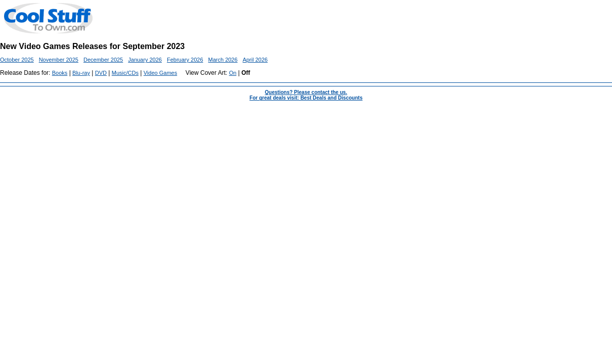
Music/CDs (125, 73)
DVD (101, 73)
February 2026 (185, 60)
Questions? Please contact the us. (306, 92)
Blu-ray (81, 73)
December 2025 (103, 60)
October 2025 (17, 60)
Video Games (160, 73)
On (233, 73)
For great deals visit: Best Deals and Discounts (306, 98)
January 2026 (145, 60)
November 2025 (59, 60)
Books (60, 73)
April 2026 (255, 60)
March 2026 (223, 60)
